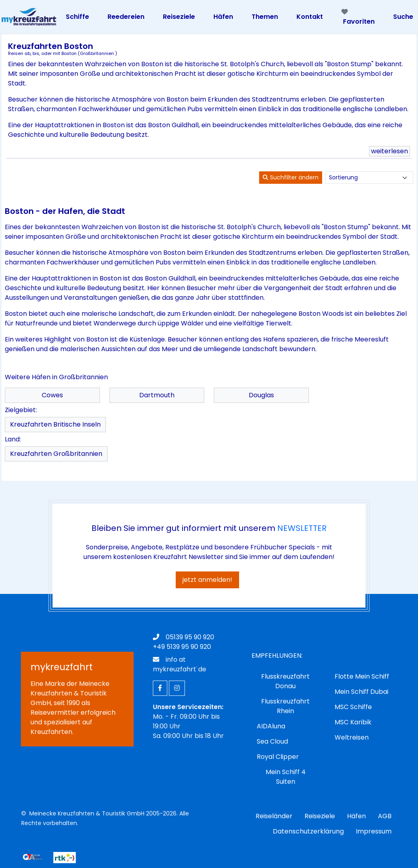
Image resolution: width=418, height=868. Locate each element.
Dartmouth (157, 395)
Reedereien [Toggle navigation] (126, 17)
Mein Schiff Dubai (361, 692)
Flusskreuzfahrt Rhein (285, 706)
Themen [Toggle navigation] (265, 17)
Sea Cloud (272, 741)
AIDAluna (271, 726)
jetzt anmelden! (207, 580)
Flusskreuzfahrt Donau (285, 681)
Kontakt (310, 17)
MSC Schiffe (353, 707)
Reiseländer (274, 816)
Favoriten (358, 17)
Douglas (261, 395)
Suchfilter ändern (291, 177)
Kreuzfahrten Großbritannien (56, 454)
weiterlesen (390, 151)
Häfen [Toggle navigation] (223, 17)
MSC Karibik (353, 722)
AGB (385, 816)
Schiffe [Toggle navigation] (77, 17)
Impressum (374, 831)
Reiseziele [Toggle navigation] (179, 17)
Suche (403, 17)
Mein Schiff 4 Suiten (286, 777)
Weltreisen (352, 737)
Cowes (52, 395)
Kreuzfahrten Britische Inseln (55, 424)
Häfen (356, 816)
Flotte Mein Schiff (362, 676)
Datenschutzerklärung (308, 831)
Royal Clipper (278, 757)
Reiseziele (320, 816)
